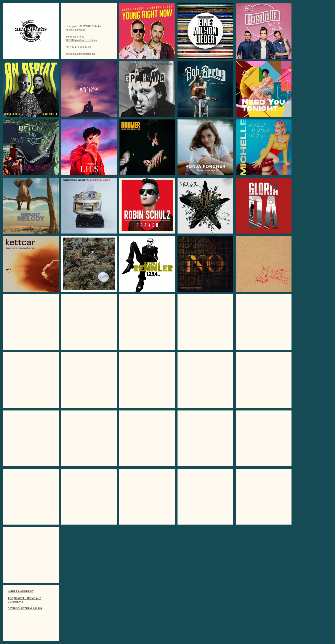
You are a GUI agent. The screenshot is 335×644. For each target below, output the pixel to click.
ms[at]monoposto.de (84, 54)
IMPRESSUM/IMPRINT (21, 591)
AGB (10, 598)
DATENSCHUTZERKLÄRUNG (25, 608)
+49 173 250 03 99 (80, 47)
